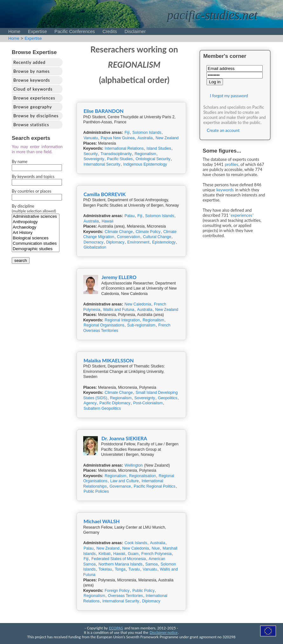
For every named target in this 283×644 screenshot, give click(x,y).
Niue (156, 548)
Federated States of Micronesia (119, 559)
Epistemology (164, 242)
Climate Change (119, 232)
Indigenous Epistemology (145, 164)
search (21, 260)
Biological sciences (36, 238)
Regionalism (145, 154)
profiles (232, 164)
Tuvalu (134, 569)
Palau (130, 216)
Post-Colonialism (148, 403)
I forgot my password (229, 96)
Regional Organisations (104, 325)
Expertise (37, 31)
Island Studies (159, 148)
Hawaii (108, 221)
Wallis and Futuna (118, 310)
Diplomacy (115, 242)
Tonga (120, 569)
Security (91, 154)
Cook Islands (136, 543)
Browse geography (33, 107)
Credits (110, 31)
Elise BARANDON (104, 111)
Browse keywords (32, 80)
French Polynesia (156, 554)
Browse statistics (31, 125)
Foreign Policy (117, 591)
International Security (102, 164)
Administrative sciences (36, 217)
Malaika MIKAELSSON (109, 360)
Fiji (127, 133)
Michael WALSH (102, 521)
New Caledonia (138, 304)
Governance (120, 486)
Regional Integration (122, 320)
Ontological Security (153, 159)
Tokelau (105, 569)
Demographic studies (36, 249)
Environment (138, 242)
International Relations (124, 148)
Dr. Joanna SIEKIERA (124, 438)
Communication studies (36, 244)
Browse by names (32, 71)
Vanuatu (91, 138)
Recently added (29, 62)
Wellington (134, 465)
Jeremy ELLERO (119, 277)
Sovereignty (94, 159)
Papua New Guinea (118, 138)
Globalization (95, 247)
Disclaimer (135, 31)
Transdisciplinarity (116, 154)
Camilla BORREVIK (105, 194)
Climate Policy (148, 232)
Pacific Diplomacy (115, 403)
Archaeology (36, 227)
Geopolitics (168, 398)
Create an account (223, 130)
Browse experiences (34, 98)
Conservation (128, 237)
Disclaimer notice (164, 632)
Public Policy (144, 591)
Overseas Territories (125, 596)
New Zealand (167, 138)
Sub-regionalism (141, 325)
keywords (225, 190)
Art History (36, 233)
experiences (241, 215)
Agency (90, 403)
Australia (145, 138)
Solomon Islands (147, 133)
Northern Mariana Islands (121, 564)
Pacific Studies (120, 159)
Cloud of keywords (33, 89)
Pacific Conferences (75, 31)
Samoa (151, 564)
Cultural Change (157, 237)
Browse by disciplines (36, 116)
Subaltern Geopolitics (102, 408)
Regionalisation (142, 476)
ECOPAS (116, 628)
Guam (133, 554)
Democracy (93, 242)
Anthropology (36, 222)
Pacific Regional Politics (155, 486)
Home (14, 31)
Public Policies (96, 491)
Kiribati (104, 554)
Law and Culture (125, 481)
